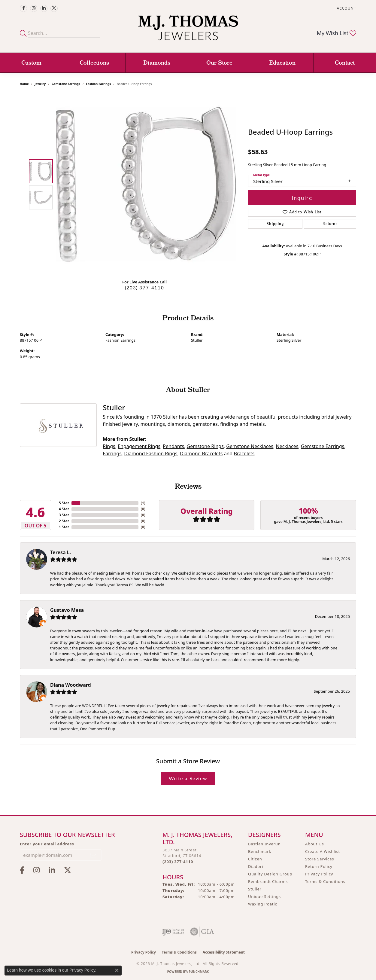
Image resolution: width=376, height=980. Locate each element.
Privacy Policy (319, 874)
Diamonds (157, 63)
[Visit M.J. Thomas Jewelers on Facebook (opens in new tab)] (23, 8)
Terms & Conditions (325, 881)
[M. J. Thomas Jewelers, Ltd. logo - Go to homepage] (188, 31)
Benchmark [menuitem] (260, 851)
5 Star (64, 503)
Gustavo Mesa (67, 610)
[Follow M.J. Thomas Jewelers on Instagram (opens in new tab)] (34, 8)
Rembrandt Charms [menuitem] (268, 881)
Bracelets (244, 453)
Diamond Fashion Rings (151, 453)
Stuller (197, 340)
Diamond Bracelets (201, 453)
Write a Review (188, 778)
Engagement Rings (139, 446)
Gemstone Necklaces (250, 446)
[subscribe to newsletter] (93, 855)
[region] (146, 184)
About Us (314, 844)
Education (282, 63)
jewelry (40, 84)
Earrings (112, 453)
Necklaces (287, 446)
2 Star (64, 521)
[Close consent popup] (117, 970)
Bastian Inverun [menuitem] (264, 844)
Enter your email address (47, 844)
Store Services (320, 859)
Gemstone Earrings (66, 84)
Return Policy (319, 866)
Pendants (173, 446)
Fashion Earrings (99, 84)
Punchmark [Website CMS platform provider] (199, 972)
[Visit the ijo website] (173, 932)
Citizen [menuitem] (255, 859)
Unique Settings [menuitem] (264, 896)
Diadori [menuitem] (256, 866)
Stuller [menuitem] (255, 889)
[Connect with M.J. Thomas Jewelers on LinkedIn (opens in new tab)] (44, 8)
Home (24, 84)
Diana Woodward (71, 685)
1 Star (64, 527)
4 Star (64, 509)
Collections (94, 63)
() (143, 503)
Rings (109, 446)
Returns (330, 224)
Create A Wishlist (323, 851)
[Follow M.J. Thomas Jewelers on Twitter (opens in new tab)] (54, 8)
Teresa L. (61, 552)
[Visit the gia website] (202, 932)
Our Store (219, 63)
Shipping (275, 224)
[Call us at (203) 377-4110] (178, 862)
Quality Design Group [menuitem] (270, 874)
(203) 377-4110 (144, 288)
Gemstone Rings (205, 446)
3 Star (64, 515)
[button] (346, 8)
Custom (31, 63)
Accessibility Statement (224, 952)
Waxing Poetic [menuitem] (263, 904)
